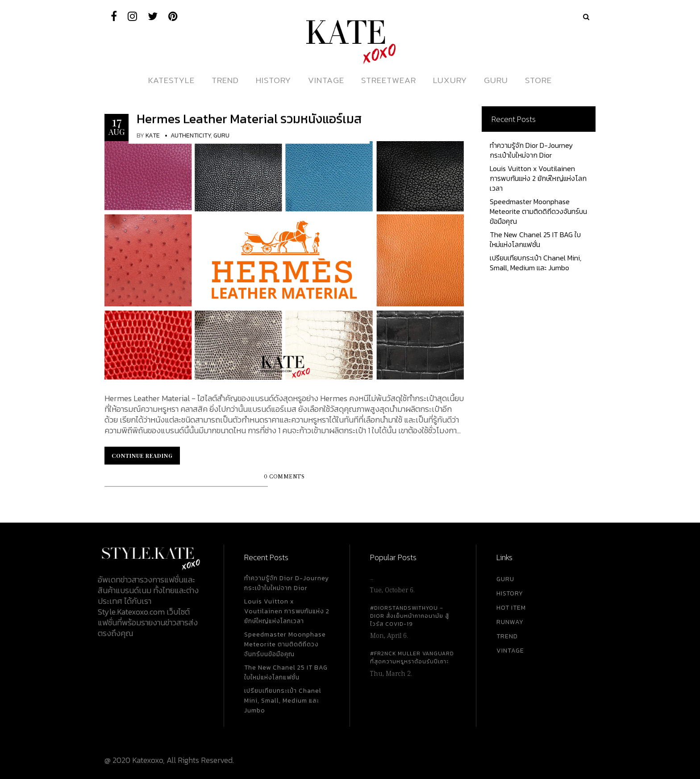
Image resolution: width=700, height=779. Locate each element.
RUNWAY (510, 622)
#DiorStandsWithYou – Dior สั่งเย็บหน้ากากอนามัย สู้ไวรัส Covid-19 (410, 616)
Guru (221, 136)
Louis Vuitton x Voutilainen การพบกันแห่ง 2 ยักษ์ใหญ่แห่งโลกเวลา (538, 178)
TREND (507, 636)
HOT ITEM (511, 608)
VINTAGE (510, 651)
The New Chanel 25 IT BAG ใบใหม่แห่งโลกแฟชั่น (535, 239)
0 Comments (284, 477)
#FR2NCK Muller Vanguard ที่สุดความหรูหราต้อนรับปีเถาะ (412, 658)
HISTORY (510, 593)
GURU (505, 579)
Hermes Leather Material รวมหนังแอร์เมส (249, 119)
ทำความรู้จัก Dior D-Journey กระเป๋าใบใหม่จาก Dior (531, 150)
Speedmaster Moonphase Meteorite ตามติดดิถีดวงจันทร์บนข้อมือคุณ (538, 211)
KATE (153, 136)
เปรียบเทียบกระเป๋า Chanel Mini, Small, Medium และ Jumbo (535, 263)
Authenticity (191, 136)
